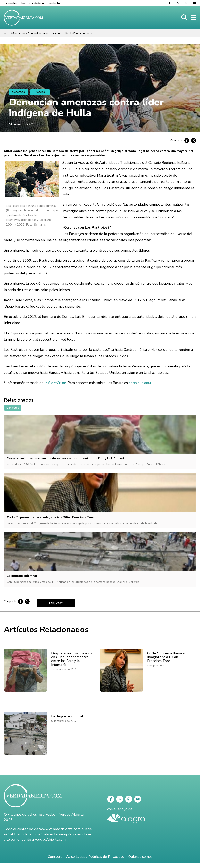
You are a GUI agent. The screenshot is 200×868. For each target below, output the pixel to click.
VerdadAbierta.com (50, 839)
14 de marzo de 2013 (22, 124)
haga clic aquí (140, 383)
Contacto (54, 3)
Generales (19, 33)
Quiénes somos (140, 857)
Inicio (7, 33)
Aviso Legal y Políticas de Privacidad (95, 857)
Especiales (11, 3)
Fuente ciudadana (32, 3)
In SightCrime (55, 383)
